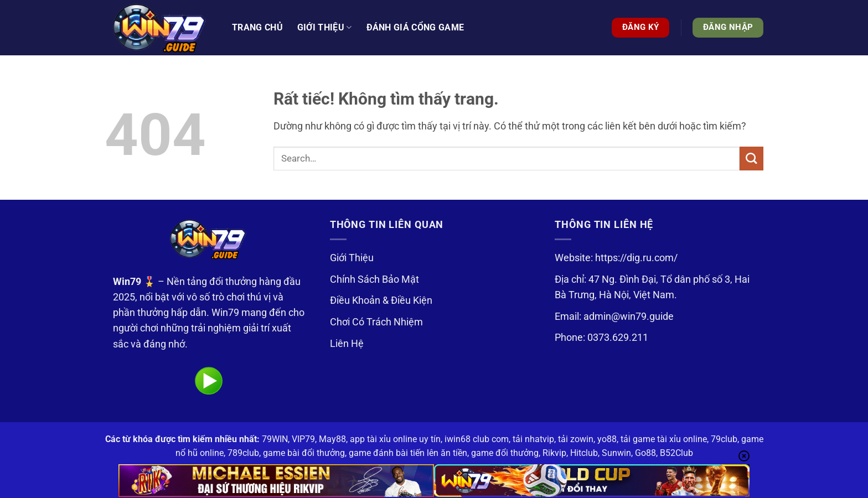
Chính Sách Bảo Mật (374, 279)
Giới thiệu (325, 28)
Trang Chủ (257, 27)
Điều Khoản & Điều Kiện (381, 300)
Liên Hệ (347, 344)
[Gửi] (751, 159)
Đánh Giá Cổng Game (415, 27)
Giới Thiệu (352, 258)
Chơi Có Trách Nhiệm (376, 322)
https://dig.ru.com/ (636, 258)
